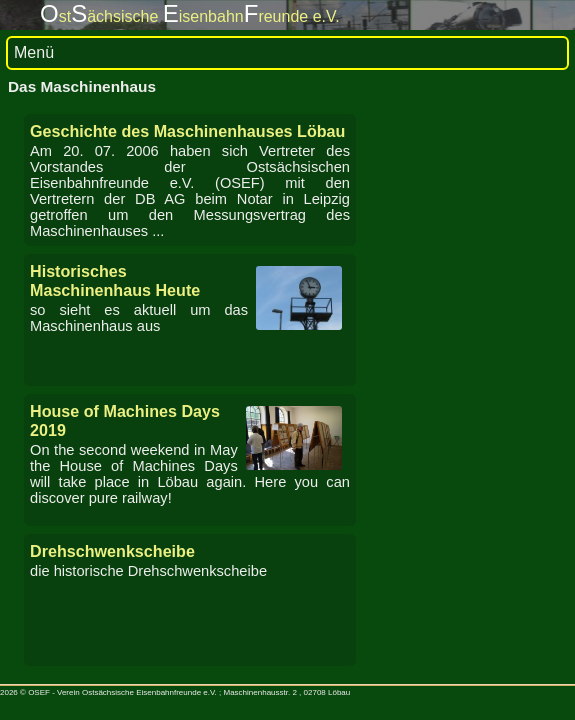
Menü (34, 52)
